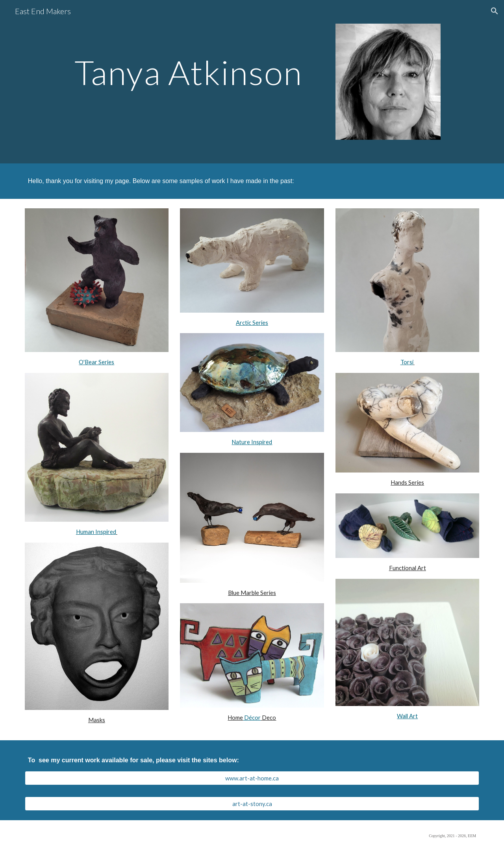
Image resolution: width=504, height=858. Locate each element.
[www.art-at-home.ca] (252, 778)
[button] (495, 11)
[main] (174, 70)
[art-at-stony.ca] (252, 804)
